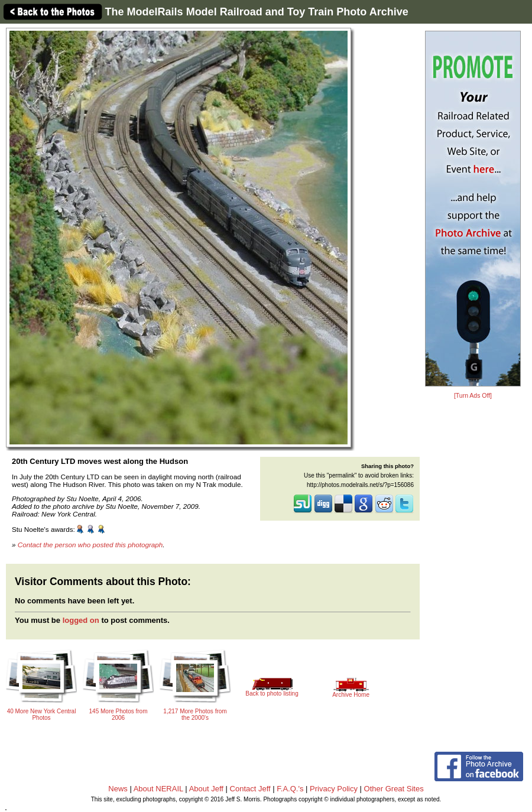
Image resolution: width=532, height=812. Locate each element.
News (118, 789)
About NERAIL (158, 789)
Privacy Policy (334, 789)
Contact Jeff (250, 789)
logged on (81, 620)
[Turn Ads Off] (473, 396)
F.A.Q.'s (290, 789)
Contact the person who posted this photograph (90, 545)
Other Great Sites (394, 789)
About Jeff (206, 789)
